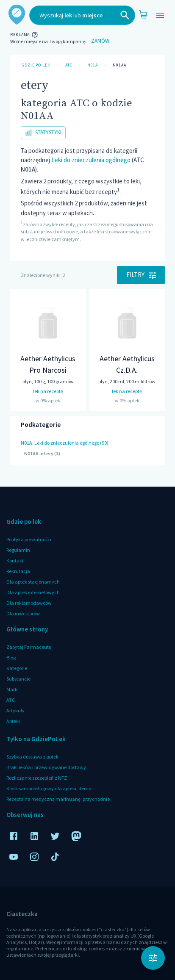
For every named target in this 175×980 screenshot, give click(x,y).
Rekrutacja (18, 571)
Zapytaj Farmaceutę (29, 647)
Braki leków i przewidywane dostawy (46, 767)
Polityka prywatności (29, 539)
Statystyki (43, 133)
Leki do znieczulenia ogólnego (91, 160)
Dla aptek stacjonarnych (33, 582)
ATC (69, 65)
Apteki (13, 721)
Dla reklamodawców (29, 603)
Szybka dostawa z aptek (32, 757)
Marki (12, 689)
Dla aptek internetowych (33, 592)
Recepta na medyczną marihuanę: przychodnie (58, 799)
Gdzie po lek (36, 65)
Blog (11, 657)
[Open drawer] (160, 15)
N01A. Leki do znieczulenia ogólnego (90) (65, 443)
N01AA (119, 65)
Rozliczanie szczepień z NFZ (37, 778)
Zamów (100, 41)
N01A (93, 65)
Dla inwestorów (23, 613)
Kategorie (17, 668)
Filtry (141, 275)
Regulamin (18, 550)
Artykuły (15, 710)
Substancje (18, 679)
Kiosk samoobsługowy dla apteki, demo (49, 788)
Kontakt (15, 561)
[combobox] (82, 15)
